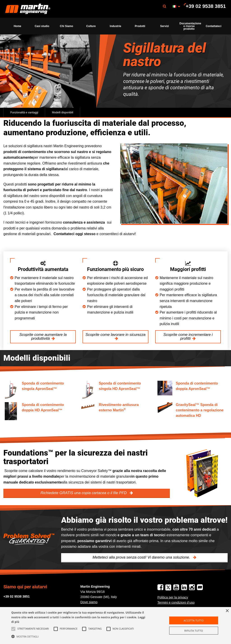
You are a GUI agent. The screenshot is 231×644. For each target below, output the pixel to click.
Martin (28, 9)
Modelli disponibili (62, 112)
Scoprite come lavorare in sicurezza (115, 335)
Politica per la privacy (173, 597)
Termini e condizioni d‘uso (176, 603)
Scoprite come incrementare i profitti (188, 337)
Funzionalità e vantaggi (24, 112)
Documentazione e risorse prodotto (190, 26)
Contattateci (214, 26)
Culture (91, 26)
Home (17, 26)
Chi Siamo (66, 26)
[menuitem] (28, 9)
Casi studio (42, 26)
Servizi (165, 26)
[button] (79, 636)
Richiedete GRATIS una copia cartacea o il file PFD (84, 493)
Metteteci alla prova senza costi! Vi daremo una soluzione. (142, 557)
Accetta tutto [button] (194, 620)
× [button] (227, 611)
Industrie (116, 26)
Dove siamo (89, 602)
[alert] (115, 626)
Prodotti (140, 26)
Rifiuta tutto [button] (194, 631)
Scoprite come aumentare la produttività (43, 337)
